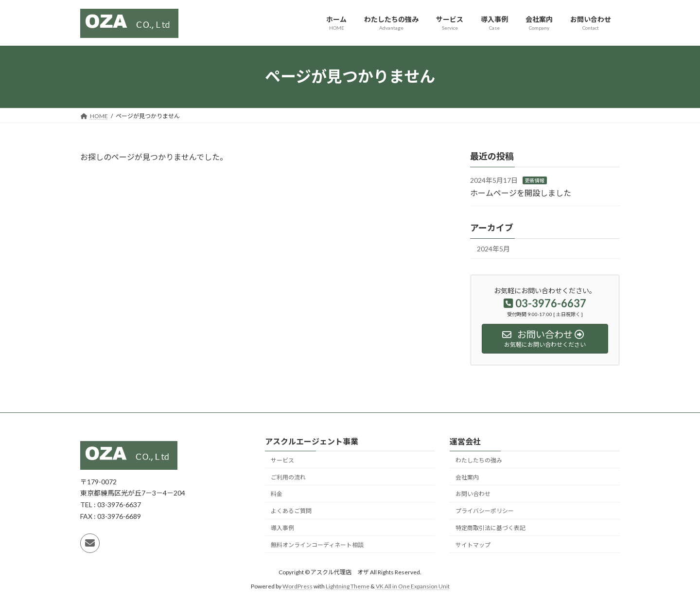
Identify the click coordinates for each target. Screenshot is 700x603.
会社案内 (467, 477)
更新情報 (535, 180)
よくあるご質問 (291, 511)
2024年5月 (493, 249)
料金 (277, 494)
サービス (282, 460)
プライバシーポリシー (485, 511)
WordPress (297, 586)
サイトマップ (473, 545)
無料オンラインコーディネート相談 (317, 545)
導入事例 (282, 528)
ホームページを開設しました (521, 192)
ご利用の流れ (288, 477)
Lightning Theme (348, 586)
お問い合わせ (473, 494)
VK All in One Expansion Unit (413, 586)
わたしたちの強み (479, 460)
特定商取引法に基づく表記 (490, 528)
